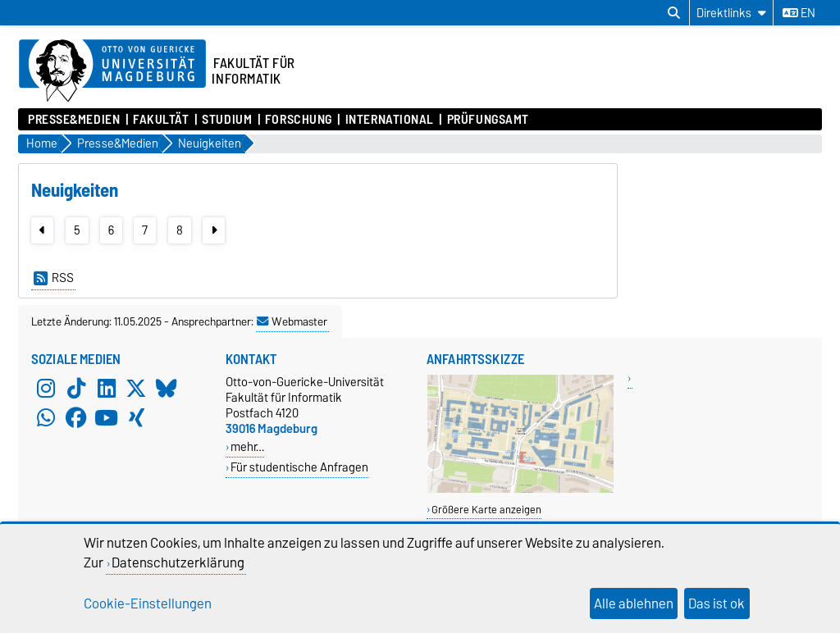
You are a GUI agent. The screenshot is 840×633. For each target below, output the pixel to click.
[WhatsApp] (46, 418)
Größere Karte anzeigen (486, 510)
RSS (54, 278)
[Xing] (136, 418)
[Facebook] (76, 418)
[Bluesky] (167, 389)
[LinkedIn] (107, 389)
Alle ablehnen (634, 603)
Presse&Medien (74, 120)
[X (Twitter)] (136, 389)
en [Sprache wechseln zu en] (799, 13)
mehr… (247, 446)
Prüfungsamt (488, 120)
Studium (227, 120)
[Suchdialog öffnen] (674, 13)
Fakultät (161, 120)
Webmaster (292, 321)
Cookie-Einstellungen (148, 603)
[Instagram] (46, 389)
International (390, 120)
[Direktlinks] (731, 13)
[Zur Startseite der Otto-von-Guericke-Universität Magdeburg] (112, 71)
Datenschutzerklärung (178, 562)
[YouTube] (107, 418)
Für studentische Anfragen (299, 467)
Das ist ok (717, 603)
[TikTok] (76, 389)
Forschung (299, 120)
